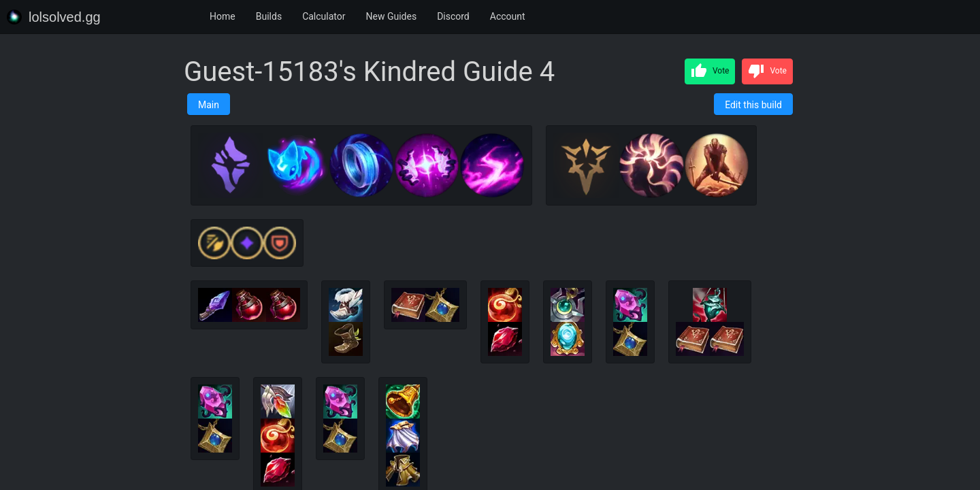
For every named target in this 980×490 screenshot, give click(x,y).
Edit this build (753, 105)
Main (209, 105)
